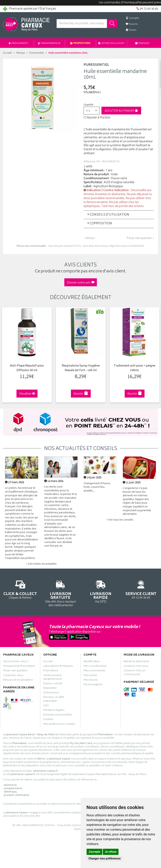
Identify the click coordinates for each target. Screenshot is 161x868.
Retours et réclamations (18, 680)
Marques (143, 43)
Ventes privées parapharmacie (53, 677)
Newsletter (50, 688)
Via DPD (101, 591)
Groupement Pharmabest (19, 666)
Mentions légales (54, 710)
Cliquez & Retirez (20, 589)
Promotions (80, 43)
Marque (21, 53)
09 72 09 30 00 (141, 589)
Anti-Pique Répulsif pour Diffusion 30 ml (26, 368)
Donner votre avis (81, 283)
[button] (92, 111)
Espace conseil (53, 684)
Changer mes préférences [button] (105, 858)
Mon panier (91, 675)
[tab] (119, 215)
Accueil (7, 53)
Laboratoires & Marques (58, 666)
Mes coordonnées (95, 666)
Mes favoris (91, 680)
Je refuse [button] (111, 852)
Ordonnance (51, 693)
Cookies (48, 720)
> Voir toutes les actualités (41, 564)
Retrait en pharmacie (136, 662)
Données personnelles (58, 715)
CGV (46, 706)
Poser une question (15, 671)
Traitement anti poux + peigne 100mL (133, 368)
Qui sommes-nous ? (16, 662)
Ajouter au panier (121, 111)
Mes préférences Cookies (59, 724)
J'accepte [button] (94, 852)
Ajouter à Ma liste (97, 118)
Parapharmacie (49, 43)
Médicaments (18, 43)
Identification (92, 662)
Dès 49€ (60, 593)
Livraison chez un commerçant (134, 673)
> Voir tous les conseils (120, 520)
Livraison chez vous (136, 666)
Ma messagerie (93, 685)
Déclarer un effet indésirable (54, 699)
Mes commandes (94, 671)
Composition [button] (99, 224)
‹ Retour (89, 238)
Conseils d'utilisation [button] (108, 215)
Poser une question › (140, 238)
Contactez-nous (13, 675)
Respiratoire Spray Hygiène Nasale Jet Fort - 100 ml (80, 368)
